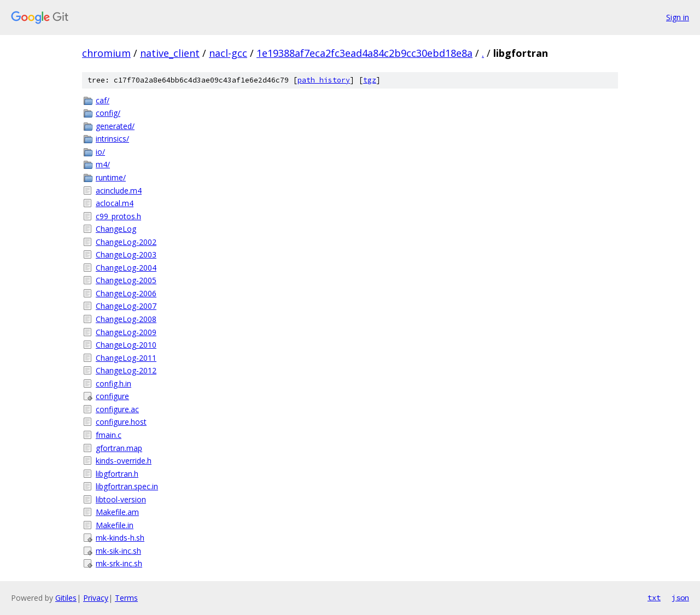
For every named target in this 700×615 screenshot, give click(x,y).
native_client (170, 53)
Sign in (678, 17)
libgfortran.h (117, 474)
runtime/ (111, 177)
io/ (100, 152)
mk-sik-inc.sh (118, 551)
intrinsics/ (112, 139)
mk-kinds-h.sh (120, 538)
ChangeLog (116, 229)
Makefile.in (115, 525)
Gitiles (66, 598)
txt (654, 598)
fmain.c (109, 435)
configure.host (121, 422)
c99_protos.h (118, 216)
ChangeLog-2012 (126, 370)
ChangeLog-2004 (126, 268)
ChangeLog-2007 (126, 306)
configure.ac (117, 409)
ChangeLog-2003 (126, 254)
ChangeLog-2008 (126, 319)
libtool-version (121, 499)
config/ (108, 113)
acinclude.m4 (119, 191)
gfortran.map (119, 448)
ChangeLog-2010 (126, 345)
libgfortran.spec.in (127, 486)
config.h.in (113, 383)
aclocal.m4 (115, 203)
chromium (106, 53)
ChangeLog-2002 (126, 242)
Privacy (96, 598)
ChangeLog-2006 (126, 293)
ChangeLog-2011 (126, 358)
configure (112, 396)
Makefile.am (117, 512)
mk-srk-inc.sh (119, 563)
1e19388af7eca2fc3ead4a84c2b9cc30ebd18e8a (364, 53)
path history (324, 80)
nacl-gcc (228, 53)
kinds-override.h (124, 461)
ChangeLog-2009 (126, 332)
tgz (370, 80)
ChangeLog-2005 (126, 280)
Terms (126, 598)
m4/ (103, 164)
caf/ (103, 100)
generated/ (115, 126)
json (680, 598)
